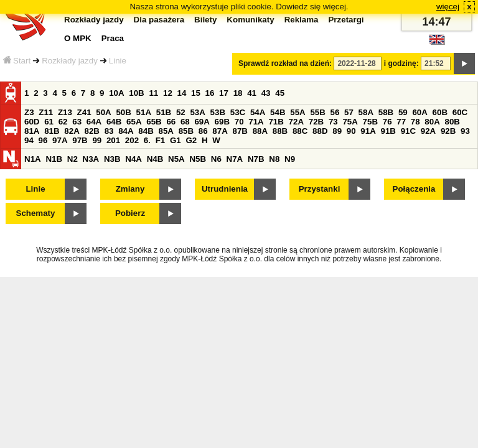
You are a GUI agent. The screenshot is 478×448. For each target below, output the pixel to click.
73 (333, 122)
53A (197, 112)
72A (296, 122)
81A (32, 131)
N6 (216, 159)
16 (210, 93)
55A (298, 112)
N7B (256, 159)
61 (49, 122)
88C (300, 131)
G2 (191, 140)
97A (60, 140)
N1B (54, 159)
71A (256, 122)
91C (408, 131)
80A (432, 122)
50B (123, 112)
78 (415, 122)
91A (368, 131)
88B (280, 131)
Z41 (84, 112)
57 (349, 112)
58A (366, 112)
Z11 (46, 112)
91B (388, 131)
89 (337, 131)
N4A (134, 159)
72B (316, 122)
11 (153, 93)
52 (181, 112)
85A (166, 131)
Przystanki (320, 189)
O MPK (78, 38)
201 (113, 140)
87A (220, 131)
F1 (161, 140)
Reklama (302, 20)
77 (401, 122)
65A (134, 122)
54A (258, 112)
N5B (198, 159)
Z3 (29, 112)
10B (136, 93)
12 (168, 93)
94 (29, 140)
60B (440, 112)
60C (460, 112)
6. (147, 140)
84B (146, 131)
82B (91, 131)
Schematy (36, 213)
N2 (73, 159)
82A (72, 131)
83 (109, 131)
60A (419, 112)
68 (185, 122)
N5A (176, 159)
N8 (274, 159)
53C (238, 112)
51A (144, 112)
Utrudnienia (225, 189)
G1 (176, 140)
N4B (155, 159)
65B (154, 122)
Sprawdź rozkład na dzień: (285, 63)
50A (103, 112)
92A (428, 131)
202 (132, 140)
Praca (113, 38)
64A (94, 122)
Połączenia (414, 189)
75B (370, 122)
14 (182, 93)
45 (280, 93)
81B (52, 131)
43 (266, 93)
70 (239, 122)
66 (171, 122)
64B (114, 122)
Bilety (205, 20)
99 (97, 140)
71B (276, 122)
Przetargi (346, 20)
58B (386, 112)
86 (203, 131)
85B (186, 131)
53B (218, 112)
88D (320, 131)
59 (403, 112)
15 (196, 93)
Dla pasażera (159, 20)
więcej (448, 7)
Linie (118, 61)
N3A (91, 159)
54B (278, 112)
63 (77, 122)
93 (465, 131)
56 (335, 112)
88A (260, 131)
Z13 (65, 112)
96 (43, 140)
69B (222, 122)
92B (448, 131)
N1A (33, 159)
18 (238, 93)
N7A (235, 159)
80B (452, 122)
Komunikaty (250, 20)
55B (317, 112)
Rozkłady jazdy (70, 61)
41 (252, 93)
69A (202, 122)
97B (80, 140)
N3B (112, 159)
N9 (290, 159)
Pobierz (130, 213)
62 (63, 122)
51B (164, 112)
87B (240, 131)
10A (116, 93)
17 (224, 93)
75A (350, 122)
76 (387, 122)
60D (32, 122)
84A (126, 131)
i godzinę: (401, 63)
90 (351, 131)
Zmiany (130, 189)
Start (17, 61)
